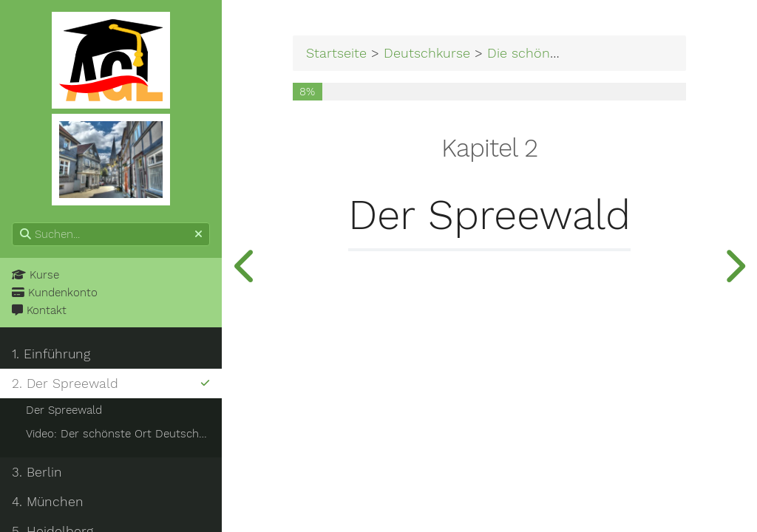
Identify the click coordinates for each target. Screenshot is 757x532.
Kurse (35, 275)
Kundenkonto (55, 293)
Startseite (336, 53)
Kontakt (39, 310)
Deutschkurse (427, 53)
